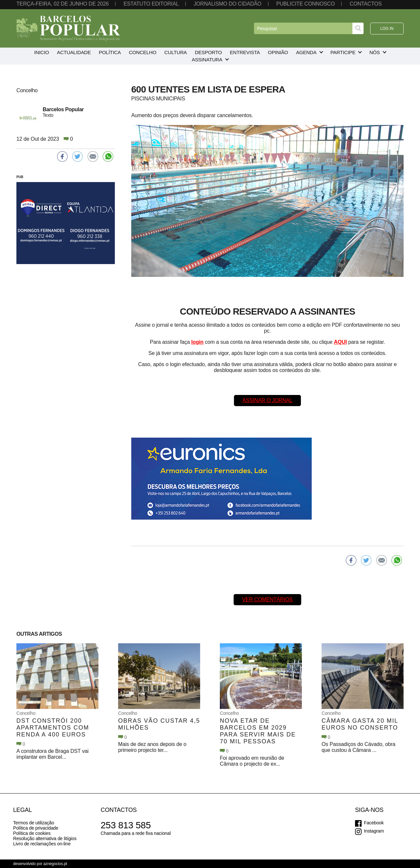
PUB (20, 177)
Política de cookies (32, 833)
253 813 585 (126, 825)
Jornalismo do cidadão (227, 4)
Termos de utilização (34, 823)
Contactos (366, 4)
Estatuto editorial (151, 4)
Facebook (374, 823)
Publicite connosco (305, 4)
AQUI (340, 342)
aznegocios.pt (55, 864)
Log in (387, 29)
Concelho (26, 713)
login (197, 342)
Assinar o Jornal (267, 400)
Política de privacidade (36, 828)
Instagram (374, 831)
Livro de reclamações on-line (42, 844)
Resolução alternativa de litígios (45, 838)
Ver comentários (267, 599)
